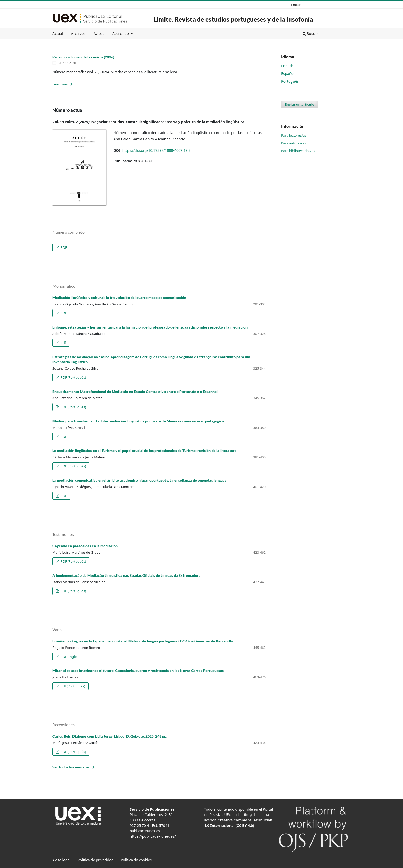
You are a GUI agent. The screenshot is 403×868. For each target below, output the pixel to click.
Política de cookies (136, 860)
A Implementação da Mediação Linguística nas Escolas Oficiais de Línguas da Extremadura (127, 575)
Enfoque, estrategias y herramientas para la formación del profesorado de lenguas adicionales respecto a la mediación (150, 327)
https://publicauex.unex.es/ (153, 836)
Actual (58, 34)
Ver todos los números (71, 767)
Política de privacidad (96, 860)
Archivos (78, 34)
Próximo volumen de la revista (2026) (83, 57)
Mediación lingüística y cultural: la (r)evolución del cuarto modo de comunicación (119, 298)
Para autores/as (294, 143)
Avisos (99, 34)
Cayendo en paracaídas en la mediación (85, 546)
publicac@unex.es (145, 831)
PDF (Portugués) (73, 377)
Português (290, 81)
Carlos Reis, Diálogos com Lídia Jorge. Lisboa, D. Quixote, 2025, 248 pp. (110, 736)
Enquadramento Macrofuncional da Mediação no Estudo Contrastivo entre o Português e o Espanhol (135, 391)
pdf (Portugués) (72, 686)
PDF (63, 247)
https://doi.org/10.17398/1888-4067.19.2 (157, 150)
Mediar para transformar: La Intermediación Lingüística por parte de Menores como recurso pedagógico (138, 421)
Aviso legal (61, 860)
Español (288, 73)
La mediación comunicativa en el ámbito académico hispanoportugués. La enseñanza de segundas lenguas (139, 480)
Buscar (310, 34)
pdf (63, 343)
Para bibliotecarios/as (298, 151)
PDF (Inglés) (69, 657)
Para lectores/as (294, 135)
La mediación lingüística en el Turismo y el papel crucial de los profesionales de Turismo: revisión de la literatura (145, 451)
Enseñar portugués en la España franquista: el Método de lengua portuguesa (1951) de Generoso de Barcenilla (143, 641)
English (287, 66)
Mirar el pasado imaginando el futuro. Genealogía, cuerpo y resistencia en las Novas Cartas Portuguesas (138, 671)
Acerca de (121, 34)
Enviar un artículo (300, 104)
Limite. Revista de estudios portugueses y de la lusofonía (233, 19)
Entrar (296, 5)
